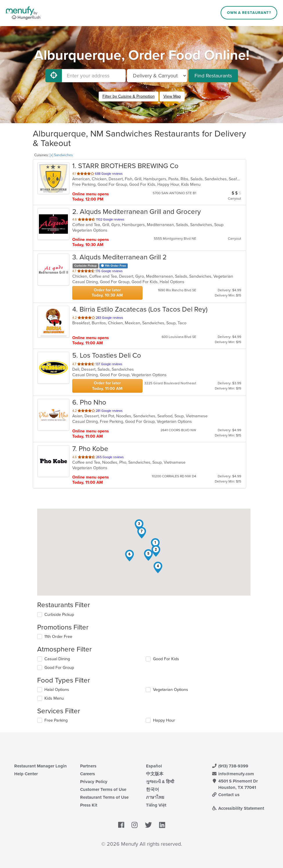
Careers (88, 774)
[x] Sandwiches (61, 155)
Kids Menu (54, 698)
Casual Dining (57, 659)
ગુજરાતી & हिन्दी (160, 782)
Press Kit (89, 805)
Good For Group (59, 668)
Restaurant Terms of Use (104, 797)
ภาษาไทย (155, 797)
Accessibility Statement (238, 808)
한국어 (153, 789)
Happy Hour (164, 720)
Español (154, 766)
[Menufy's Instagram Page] (135, 825)
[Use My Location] (54, 76)
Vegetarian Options (171, 690)
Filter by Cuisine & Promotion (129, 96)
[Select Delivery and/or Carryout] (157, 76)
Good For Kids (166, 659)
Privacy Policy (94, 782)
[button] (155, 544)
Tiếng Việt (156, 805)
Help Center (26, 774)
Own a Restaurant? (249, 13)
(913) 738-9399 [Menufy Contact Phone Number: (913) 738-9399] (230, 766)
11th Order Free (58, 637)
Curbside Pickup (59, 615)
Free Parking (56, 720)
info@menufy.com (233, 774)
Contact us (226, 795)
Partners (88, 766)
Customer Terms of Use (103, 789)
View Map (172, 96)
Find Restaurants (213, 76)
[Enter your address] (94, 76)
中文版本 (155, 774)
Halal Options (57, 690)
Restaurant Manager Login (40, 766)
